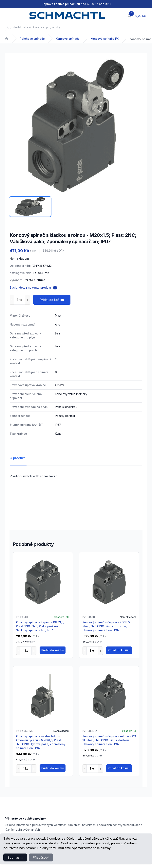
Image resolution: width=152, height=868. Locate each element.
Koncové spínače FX (105, 39)
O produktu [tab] (18, 458)
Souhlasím (15, 857)
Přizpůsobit (41, 857)
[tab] (30, 207)
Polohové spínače (32, 39)
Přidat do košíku (52, 300)
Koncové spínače (68, 39)
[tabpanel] (76, 126)
